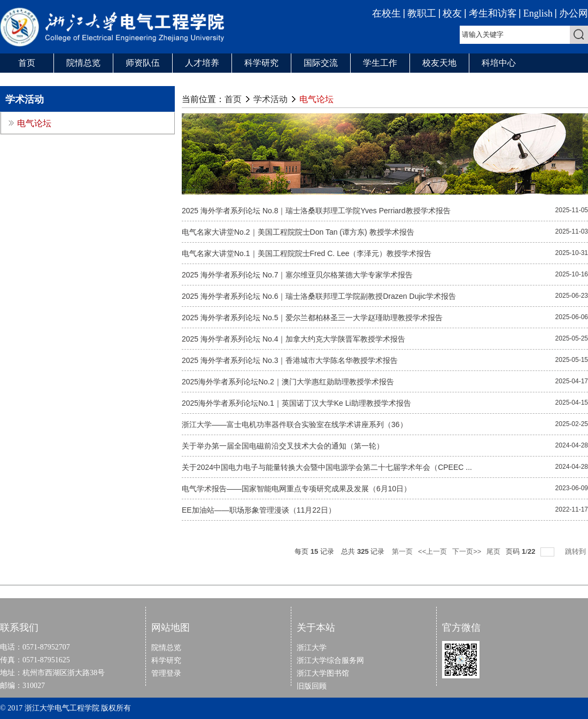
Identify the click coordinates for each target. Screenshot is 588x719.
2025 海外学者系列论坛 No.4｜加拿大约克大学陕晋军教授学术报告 (294, 339)
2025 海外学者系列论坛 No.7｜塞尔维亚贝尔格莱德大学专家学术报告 (297, 275)
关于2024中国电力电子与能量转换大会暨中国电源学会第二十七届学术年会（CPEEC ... (327, 467)
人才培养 (202, 63)
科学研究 (261, 63)
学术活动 (270, 99)
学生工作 (380, 63)
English (538, 13)
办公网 (574, 13)
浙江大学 (312, 647)
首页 (27, 63)
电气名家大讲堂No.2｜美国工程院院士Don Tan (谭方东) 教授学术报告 (298, 232)
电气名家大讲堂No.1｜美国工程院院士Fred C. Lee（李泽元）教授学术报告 (307, 253)
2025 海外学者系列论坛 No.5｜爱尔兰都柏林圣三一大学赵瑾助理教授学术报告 (312, 318)
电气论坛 (316, 99)
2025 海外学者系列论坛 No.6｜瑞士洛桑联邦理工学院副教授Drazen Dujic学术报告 (319, 296)
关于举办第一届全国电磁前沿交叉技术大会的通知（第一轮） (283, 446)
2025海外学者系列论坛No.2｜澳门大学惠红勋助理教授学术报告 (288, 382)
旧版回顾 (312, 686)
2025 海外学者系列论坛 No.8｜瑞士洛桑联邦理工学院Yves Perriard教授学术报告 (316, 211)
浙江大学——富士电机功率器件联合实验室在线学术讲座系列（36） (295, 424)
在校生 (386, 13)
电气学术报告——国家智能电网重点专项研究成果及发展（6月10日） (296, 489)
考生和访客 (493, 13)
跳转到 (577, 551)
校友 (452, 13)
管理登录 (166, 673)
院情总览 (83, 63)
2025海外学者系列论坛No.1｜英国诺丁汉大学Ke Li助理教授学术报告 (296, 403)
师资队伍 (143, 63)
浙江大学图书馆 (323, 673)
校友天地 (439, 63)
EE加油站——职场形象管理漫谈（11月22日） (259, 510)
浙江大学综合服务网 (330, 660)
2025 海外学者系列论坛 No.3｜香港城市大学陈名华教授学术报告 (290, 360)
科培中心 (499, 63)
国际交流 (321, 63)
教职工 (422, 13)
